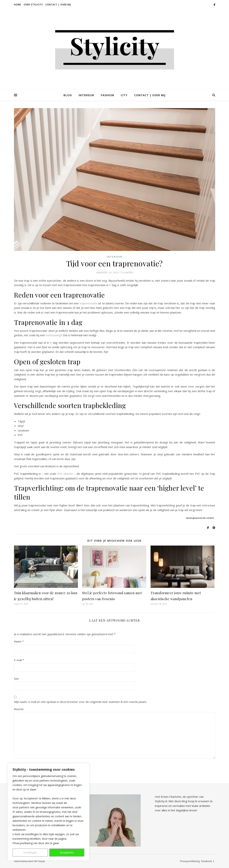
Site (16, 679)
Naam (19, 641)
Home (18, 5)
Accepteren (67, 852)
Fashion (107, 95)
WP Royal (39, 861)
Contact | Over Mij (58, 5)
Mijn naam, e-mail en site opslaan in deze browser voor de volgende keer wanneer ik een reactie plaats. (80, 702)
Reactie (19, 709)
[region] (48, 812)
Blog (68, 95)
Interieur (86, 95)
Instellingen (30, 852)
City (124, 95)
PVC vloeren (65, 474)
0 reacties (127, 272)
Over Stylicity (33, 5)
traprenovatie (88, 303)
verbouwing (53, 335)
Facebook (207, 861)
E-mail (19, 660)
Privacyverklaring (190, 861)
